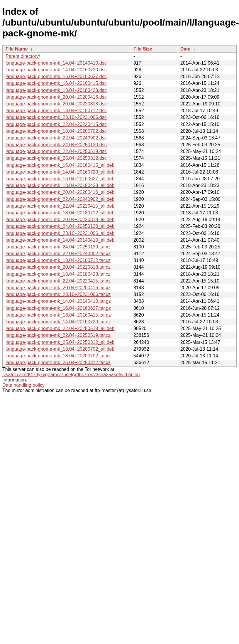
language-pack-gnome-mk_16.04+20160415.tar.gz (58, 315)
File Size (143, 49)
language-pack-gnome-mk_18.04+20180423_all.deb (60, 185)
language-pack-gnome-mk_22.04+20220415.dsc (56, 124)
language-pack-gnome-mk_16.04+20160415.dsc (56, 83)
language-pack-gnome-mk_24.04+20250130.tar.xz (58, 247)
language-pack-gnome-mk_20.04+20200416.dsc (56, 97)
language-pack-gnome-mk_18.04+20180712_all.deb (60, 213)
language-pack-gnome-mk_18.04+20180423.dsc (56, 90)
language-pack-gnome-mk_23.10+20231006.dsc (56, 117)
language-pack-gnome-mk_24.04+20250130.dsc (56, 145)
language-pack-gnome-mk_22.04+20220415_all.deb (60, 206)
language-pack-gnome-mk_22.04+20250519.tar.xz (58, 335)
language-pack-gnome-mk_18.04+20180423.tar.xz (58, 274)
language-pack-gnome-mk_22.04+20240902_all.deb (60, 199)
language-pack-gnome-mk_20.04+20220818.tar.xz (58, 267)
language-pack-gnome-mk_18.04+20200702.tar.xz (58, 356)
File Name (17, 49)
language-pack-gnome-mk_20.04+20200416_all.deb (60, 192)
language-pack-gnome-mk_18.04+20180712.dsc (56, 111)
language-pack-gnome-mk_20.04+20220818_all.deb (60, 220)
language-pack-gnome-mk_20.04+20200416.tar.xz (58, 288)
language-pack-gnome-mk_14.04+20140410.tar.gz (58, 301)
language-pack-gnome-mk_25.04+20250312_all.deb (60, 342)
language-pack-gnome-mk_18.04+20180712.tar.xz (58, 260)
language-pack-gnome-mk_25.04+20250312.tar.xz (58, 363)
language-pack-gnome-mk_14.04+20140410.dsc (56, 63)
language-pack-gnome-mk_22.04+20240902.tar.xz (58, 254)
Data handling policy (23, 385)
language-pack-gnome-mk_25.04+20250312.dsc (56, 158)
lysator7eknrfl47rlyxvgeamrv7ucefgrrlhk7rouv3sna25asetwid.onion (71, 375)
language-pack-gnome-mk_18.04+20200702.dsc (56, 131)
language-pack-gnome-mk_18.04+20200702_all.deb (60, 349)
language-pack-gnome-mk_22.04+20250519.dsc (56, 151)
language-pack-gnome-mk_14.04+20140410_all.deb (60, 240)
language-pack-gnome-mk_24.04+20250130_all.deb (60, 226)
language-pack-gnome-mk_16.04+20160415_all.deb (60, 165)
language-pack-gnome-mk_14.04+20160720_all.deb (60, 172)
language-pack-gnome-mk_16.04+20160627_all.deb (60, 179)
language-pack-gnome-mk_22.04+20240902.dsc (56, 138)
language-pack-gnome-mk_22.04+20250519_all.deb (60, 328)
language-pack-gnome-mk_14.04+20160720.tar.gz (58, 322)
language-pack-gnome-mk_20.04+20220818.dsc (56, 104)
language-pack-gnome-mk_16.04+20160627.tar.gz (58, 308)
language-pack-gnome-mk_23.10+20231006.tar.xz (58, 294)
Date (185, 49)
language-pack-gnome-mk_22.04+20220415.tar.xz (58, 281)
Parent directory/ (23, 56)
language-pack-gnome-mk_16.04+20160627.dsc (56, 76)
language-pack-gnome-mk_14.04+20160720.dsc (56, 70)
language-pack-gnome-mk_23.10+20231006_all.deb (60, 233)
